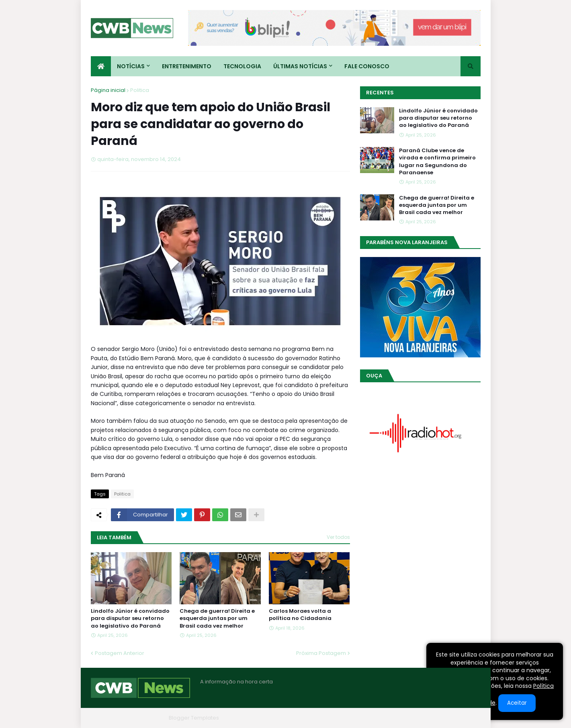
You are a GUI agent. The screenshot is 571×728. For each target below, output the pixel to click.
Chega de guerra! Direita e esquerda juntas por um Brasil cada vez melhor (217, 618)
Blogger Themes (143, 718)
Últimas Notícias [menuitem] (300, 66)
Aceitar (517, 703)
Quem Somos (394, 718)
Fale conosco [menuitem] (367, 66)
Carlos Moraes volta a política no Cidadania (300, 615)
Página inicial (108, 90)
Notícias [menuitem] (131, 66)
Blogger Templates (194, 718)
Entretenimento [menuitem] (187, 66)
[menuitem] (101, 66)
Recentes (380, 93)
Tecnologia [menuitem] (242, 66)
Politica (140, 90)
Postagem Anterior (120, 653)
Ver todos (338, 537)
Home (359, 718)
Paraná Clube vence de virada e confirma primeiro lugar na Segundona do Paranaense (437, 162)
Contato (432, 718)
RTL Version (466, 718)
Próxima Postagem (321, 653)
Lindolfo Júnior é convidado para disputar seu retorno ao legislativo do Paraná (130, 618)
